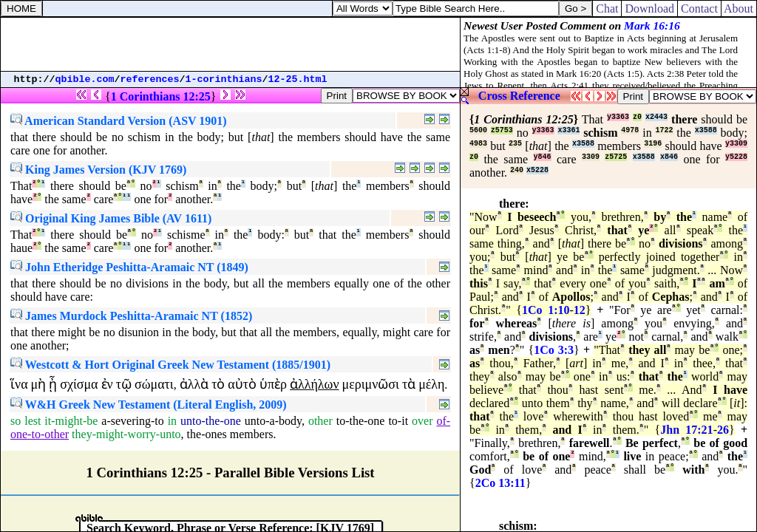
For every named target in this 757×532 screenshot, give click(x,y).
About (739, 8)
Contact (699, 8)
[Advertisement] (231, 44)
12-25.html (298, 79)
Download (649, 8)
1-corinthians (224, 79)
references (150, 79)
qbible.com (85, 79)
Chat (607, 8)
